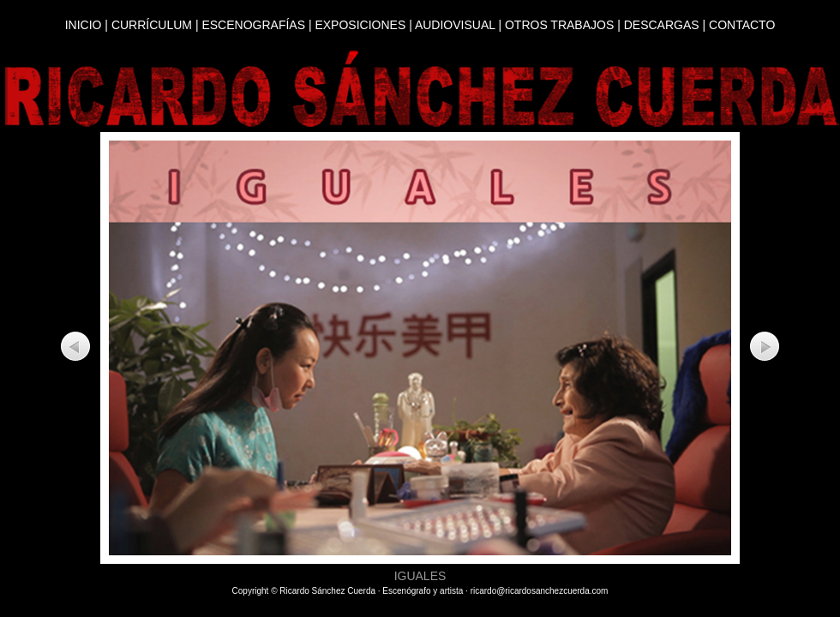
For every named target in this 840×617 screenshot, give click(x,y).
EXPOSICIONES (360, 25)
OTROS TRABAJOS (559, 25)
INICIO (84, 25)
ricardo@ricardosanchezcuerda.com (540, 591)
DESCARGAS (662, 25)
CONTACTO (742, 25)
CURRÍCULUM (152, 25)
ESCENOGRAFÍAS (253, 25)
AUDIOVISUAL (455, 25)
